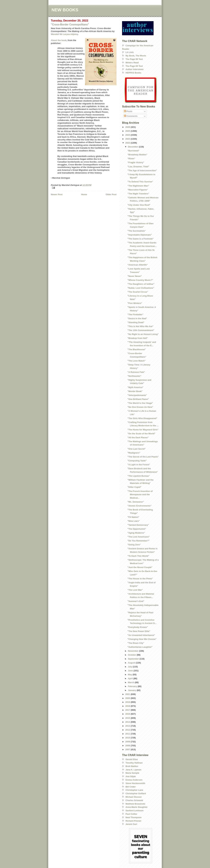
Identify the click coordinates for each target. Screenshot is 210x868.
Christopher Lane (134, 790)
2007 (128, 749)
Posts (128, 111)
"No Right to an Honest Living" (143, 334)
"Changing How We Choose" (142, 639)
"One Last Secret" (136, 449)
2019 (128, 702)
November (133, 651)
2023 (128, 139)
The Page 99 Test (134, 59)
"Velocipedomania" (137, 395)
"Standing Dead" (136, 322)
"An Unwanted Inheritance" (141, 635)
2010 (128, 738)
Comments (131, 116)
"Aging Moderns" (136, 533)
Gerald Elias (132, 759)
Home (84, 194)
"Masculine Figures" (138, 190)
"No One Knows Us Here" (140, 407)
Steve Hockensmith (135, 783)
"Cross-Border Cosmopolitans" (70, 25)
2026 (128, 127)
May (130, 675)
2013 (128, 726)
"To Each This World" (138, 556)
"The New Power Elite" (139, 631)
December (133, 147)
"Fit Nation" (133, 517)
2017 (128, 710)
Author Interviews (135, 69)
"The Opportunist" (137, 529)
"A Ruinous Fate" (136, 372)
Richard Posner (133, 821)
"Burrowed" (133, 151)
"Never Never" (135, 276)
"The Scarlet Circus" (138, 292)
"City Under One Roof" (139, 205)
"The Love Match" (136, 361)
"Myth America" (135, 387)
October (132, 655)
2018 (128, 706)
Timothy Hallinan (134, 763)
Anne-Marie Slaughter (136, 807)
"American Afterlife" (137, 265)
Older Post (111, 194)
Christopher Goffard (136, 793)
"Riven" (131, 159)
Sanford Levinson (135, 811)
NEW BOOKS (65, 10)
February (133, 686)
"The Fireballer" (135, 315)
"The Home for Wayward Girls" (143, 430)
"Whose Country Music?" (140, 280)
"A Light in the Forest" (139, 465)
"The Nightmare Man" (138, 186)
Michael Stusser (134, 797)
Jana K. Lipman (133, 770)
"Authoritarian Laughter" (140, 647)
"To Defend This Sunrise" (140, 182)
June (131, 671)
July (130, 667)
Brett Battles (132, 766)
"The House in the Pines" (140, 579)
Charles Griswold (134, 800)
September (134, 659)
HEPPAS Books (133, 73)
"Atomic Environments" (139, 506)
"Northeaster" (134, 376)
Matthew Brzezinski (135, 804)
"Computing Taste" (137, 461)
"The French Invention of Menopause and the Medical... (140, 495)
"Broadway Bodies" (137, 155)
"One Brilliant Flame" (138, 399)
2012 (128, 730)
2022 (128, 143)
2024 (128, 135)
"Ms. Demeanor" (136, 502)
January (132, 690)
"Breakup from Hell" (137, 338)
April (131, 678)
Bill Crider (131, 787)
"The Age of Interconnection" (142, 170)
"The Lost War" (135, 590)
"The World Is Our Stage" (140, 403)
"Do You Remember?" (138, 541)
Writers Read (132, 63)
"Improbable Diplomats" (140, 235)
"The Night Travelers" (138, 194)
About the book (59, 40)
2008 (128, 746)
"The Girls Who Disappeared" (142, 418)
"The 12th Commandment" (141, 330)
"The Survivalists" (136, 231)
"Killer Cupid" (134, 487)
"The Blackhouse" (136, 349)
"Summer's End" (136, 601)
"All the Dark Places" (138, 438)
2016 (128, 714)
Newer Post (57, 194)
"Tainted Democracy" (138, 525)
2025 (128, 131)
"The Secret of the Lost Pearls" (143, 457)
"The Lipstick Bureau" (139, 476)
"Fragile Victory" (136, 162)
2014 (128, 722)
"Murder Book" (135, 391)
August (132, 663)
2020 (128, 698)
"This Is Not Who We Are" (140, 326)
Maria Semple (132, 773)
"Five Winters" (135, 303)
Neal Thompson (134, 817)
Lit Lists (130, 52)
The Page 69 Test (134, 66)
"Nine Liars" (133, 521)
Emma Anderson (134, 780)
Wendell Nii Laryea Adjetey (64, 34)
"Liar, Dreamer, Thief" (138, 167)
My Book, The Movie (136, 56)
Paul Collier (131, 814)
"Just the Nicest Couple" (140, 567)
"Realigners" (134, 453)
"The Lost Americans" (138, 537)
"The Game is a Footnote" (140, 239)
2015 (128, 718)
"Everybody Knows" (138, 627)
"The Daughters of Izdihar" (141, 284)
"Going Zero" (134, 545)
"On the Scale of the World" (141, 434)
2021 (128, 694)
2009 (128, 742)
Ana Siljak (131, 776)
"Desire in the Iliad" (137, 318)
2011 (128, 734)
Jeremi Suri (131, 824)
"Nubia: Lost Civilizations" (141, 288)
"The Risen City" (136, 643)
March (131, 682)
